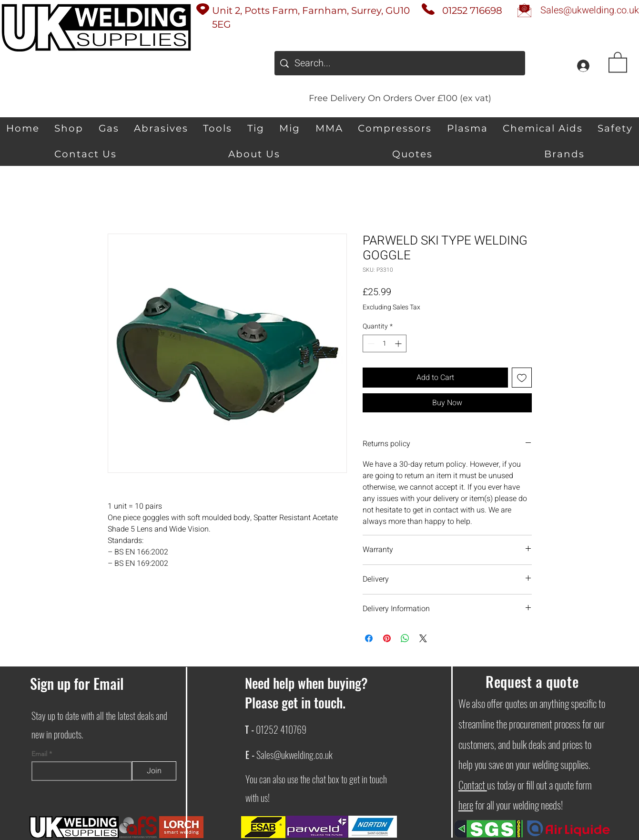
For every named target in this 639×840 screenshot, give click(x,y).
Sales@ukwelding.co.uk (294, 755)
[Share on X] (423, 638)
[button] (618, 61)
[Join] (154, 771)
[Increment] (399, 343)
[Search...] (400, 63)
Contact (473, 785)
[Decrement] (370, 343)
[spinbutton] (385, 343)
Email (40, 754)
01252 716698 (472, 10)
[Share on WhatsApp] (405, 638)
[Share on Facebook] (369, 638)
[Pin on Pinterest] (387, 638)
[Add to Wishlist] (522, 378)
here (466, 805)
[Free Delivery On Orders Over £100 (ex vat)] (400, 98)
